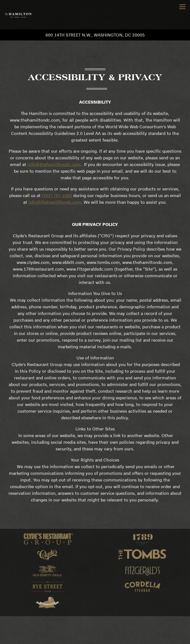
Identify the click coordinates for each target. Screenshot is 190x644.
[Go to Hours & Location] (95, 35)
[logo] (48, 540)
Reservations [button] (95, 629)
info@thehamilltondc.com (54, 164)
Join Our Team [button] (95, 639)
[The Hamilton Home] (18, 15)
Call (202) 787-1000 (95, 619)
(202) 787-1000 (57, 195)
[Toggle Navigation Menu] (182, 7)
